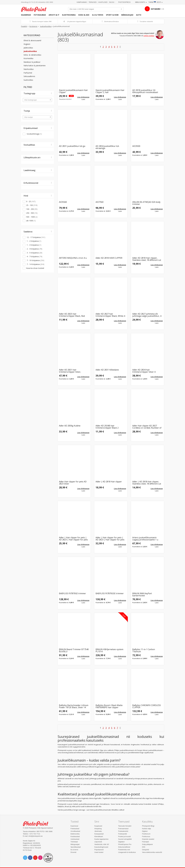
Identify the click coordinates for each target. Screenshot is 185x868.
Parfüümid (28, 73)
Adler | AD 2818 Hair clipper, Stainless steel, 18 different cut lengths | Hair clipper (147, 483)
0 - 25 (31, 201)
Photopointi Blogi (148, 826)
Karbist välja (147, 829)
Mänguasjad (127, 15)
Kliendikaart (99, 836)
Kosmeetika (28, 58)
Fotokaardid (123, 834)
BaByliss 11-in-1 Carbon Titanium (144, 651)
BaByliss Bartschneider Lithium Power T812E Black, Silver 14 (74, 706)
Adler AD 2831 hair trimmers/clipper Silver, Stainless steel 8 (70, 371)
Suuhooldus (28, 80)
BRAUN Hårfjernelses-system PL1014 (109, 651)
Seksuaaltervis (29, 76)
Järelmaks (98, 831)
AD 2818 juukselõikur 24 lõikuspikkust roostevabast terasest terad (145, 91)
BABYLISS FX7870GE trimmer (72, 594)
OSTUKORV (156, 9)
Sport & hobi (112, 15)
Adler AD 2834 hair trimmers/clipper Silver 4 (144, 371)
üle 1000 (31, 221)
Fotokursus (146, 836)
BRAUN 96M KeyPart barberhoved (142, 595)
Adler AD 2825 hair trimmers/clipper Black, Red (72, 315)
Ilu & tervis (98, 15)
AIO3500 (136, 146)
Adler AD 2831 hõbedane (107, 370)
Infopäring (98, 829)
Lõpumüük (98, 842)
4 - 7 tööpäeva (34, 256)
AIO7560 (100, 202)
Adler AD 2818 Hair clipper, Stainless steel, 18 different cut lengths (147, 259)
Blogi (112, 2)
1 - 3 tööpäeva (34, 245)
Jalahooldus (28, 48)
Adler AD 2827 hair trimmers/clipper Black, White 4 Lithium (110, 315)
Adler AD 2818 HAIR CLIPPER (109, 258)
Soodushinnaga (34, 134)
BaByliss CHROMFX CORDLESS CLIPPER (147, 706)
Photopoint (35, 9)
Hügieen (27, 44)
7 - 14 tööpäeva (35, 264)
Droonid (73, 852)
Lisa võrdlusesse (83, 97)
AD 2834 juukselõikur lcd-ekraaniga (107, 147)
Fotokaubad (40, 15)
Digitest (145, 831)
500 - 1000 (32, 217)
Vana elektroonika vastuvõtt (152, 852)
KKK (144, 847)
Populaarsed (99, 850)
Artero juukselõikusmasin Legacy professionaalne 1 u (145, 539)
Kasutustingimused (101, 847)
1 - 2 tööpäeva (34, 241)
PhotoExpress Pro (125, 844)
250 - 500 (32, 213)
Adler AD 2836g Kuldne (70, 426)
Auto (139, 15)
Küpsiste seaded (148, 839)
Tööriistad (74, 842)
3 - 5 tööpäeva (34, 253)
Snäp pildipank (147, 844)
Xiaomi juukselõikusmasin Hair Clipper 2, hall (110, 91)
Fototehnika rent (124, 850)
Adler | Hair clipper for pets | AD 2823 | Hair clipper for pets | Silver (73, 539)
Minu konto (141, 2)
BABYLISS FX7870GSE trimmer (110, 594)
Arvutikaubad (75, 831)
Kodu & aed (84, 15)
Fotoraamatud (123, 829)
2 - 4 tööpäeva (34, 249)
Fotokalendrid (123, 831)
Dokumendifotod (124, 847)
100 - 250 (32, 209)
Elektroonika (69, 15)
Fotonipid (145, 842)
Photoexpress (124, 2)
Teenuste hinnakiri (125, 826)
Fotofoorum (146, 834)
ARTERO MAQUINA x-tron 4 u (73, 258)
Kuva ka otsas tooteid (35, 268)
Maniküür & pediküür (32, 62)
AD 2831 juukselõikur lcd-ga (72, 146)
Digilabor (121, 842)
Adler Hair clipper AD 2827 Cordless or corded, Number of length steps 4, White (147, 427)
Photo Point (37, 823)
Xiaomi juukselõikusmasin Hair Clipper (73, 91)
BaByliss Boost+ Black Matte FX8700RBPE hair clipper (109, 706)
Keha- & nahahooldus (32, 55)
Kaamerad (26, 15)
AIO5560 (63, 202)
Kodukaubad (75, 836)
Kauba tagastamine (101, 839)
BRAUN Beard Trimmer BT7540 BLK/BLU (74, 651)
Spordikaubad (76, 847)
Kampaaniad (82, 2)
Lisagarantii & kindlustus (127, 852)
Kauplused (103, 2)
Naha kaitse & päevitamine (35, 66)
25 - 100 (32, 205)
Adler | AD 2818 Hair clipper (109, 482)
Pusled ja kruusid (124, 836)
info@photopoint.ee (36, 836)
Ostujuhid (146, 850)
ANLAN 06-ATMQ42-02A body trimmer (146, 203)
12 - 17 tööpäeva (36, 237)
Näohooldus (29, 69)
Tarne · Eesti (156, 2)
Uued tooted (99, 852)
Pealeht (24, 26)
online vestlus (149, 36)
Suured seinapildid (125, 839)
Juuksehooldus (46, 26)
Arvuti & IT (54, 15)
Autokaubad (75, 839)
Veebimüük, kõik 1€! (102, 844)
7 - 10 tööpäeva (35, 260)
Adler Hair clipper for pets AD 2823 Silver (73, 483)
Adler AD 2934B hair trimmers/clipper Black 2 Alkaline (107, 427)
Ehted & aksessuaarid (32, 40)
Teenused (93, 2)
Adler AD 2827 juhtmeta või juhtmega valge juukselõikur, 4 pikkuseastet (147, 315)
